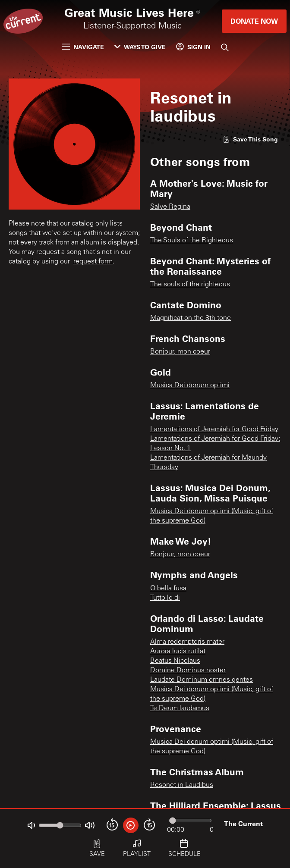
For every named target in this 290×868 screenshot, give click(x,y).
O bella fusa (168, 589)
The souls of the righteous (190, 285)
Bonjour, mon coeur (180, 352)
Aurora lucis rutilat (178, 652)
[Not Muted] (31, 826)
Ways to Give (140, 47)
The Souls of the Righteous (192, 241)
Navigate (83, 47)
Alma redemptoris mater (187, 642)
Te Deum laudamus (180, 708)
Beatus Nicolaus (175, 661)
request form (93, 262)
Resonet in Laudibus (182, 785)
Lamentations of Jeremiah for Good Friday (214, 429)
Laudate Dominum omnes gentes (202, 680)
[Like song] (250, 139)
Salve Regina (170, 207)
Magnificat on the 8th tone (191, 318)
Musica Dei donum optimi (190, 385)
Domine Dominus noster (188, 671)
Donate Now (254, 21)
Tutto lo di (165, 598)
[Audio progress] (190, 821)
